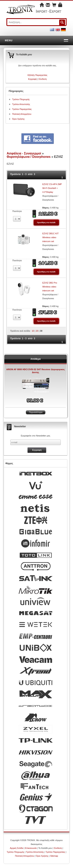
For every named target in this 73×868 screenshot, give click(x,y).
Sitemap (54, 856)
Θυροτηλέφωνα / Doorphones (29, 157)
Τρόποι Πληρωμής (21, 99)
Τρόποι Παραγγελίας (22, 109)
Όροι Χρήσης (18, 119)
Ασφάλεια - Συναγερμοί (24, 153)
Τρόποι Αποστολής (21, 104)
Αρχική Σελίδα (17, 848)
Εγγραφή (33, 79)
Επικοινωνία (31, 848)
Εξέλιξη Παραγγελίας (38, 75)
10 (33, 331)
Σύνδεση (43, 79)
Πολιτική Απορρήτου (22, 114)
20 (37, 331)
